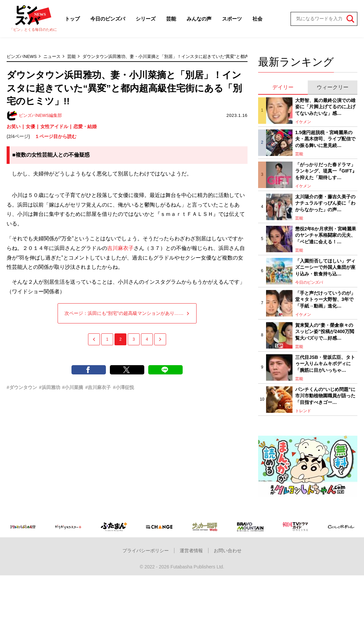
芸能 (171, 19)
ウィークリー (333, 87)
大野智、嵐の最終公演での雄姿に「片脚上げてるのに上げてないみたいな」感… (325, 107)
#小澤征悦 (123, 387)
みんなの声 (199, 19)
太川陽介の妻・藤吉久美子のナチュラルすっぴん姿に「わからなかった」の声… (325, 203)
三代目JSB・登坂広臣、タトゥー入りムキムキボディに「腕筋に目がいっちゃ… (325, 364)
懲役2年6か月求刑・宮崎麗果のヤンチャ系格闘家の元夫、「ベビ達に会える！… (326, 235)
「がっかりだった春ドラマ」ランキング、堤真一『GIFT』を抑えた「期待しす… (326, 171)
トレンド (303, 411)
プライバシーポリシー (146, 551)
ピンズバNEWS (22, 56)
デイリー (283, 87)
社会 (257, 19)
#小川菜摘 (73, 387)
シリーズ (146, 19)
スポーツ (232, 19)
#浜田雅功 (50, 387)
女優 (30, 126)
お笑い (14, 126)
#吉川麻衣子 (98, 387)
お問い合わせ (228, 551)
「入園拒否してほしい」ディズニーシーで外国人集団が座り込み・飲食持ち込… (325, 267)
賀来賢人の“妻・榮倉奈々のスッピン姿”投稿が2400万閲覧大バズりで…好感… (325, 332)
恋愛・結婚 (85, 126)
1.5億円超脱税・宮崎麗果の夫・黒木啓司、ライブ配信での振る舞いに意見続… (325, 139)
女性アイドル (54, 126)
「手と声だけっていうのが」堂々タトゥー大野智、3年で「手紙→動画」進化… (325, 299)
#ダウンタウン (22, 387)
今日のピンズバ (108, 19)
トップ (72, 19)
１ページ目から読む (56, 136)
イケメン (303, 122)
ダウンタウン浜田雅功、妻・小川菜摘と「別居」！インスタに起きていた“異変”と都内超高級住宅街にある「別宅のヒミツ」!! (203, 56)
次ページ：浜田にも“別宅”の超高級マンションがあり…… (127, 313)
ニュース (52, 56)
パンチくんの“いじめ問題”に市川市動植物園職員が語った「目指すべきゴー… (325, 396)
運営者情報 (191, 551)
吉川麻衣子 (120, 248)
